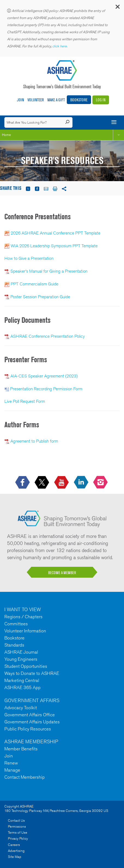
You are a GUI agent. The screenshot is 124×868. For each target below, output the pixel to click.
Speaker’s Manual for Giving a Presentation (49, 271)
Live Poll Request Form (25, 401)
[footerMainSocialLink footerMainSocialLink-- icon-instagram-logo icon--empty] (101, 483)
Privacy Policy (18, 838)
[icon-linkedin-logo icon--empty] (82, 483)
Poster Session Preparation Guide (40, 297)
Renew (11, 763)
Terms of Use (18, 832)
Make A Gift (56, 100)
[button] (117, 8)
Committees (16, 624)
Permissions (17, 826)
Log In (101, 100)
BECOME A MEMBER (62, 573)
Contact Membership (25, 777)
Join (20, 100)
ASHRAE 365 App (22, 687)
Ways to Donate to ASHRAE (32, 673)
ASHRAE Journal (21, 652)
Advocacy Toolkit (21, 708)
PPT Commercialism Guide (34, 284)
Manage (12, 770)
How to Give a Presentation (29, 258)
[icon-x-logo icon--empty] (42, 483)
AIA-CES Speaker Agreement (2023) (44, 376)
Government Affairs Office (30, 715)
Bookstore (79, 100)
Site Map (15, 857)
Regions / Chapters (23, 617)
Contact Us (16, 820)
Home (6, 135)
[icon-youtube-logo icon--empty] (62, 483)
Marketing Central (22, 680)
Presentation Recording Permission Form (46, 389)
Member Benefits (21, 749)
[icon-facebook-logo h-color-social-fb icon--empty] (23, 483)
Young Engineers (21, 659)
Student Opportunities (26, 666)
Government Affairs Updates (32, 722)
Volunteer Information (25, 631)
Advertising (16, 851)
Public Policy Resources (28, 729)
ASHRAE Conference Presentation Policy (48, 336)
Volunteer (36, 100)
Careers (14, 845)
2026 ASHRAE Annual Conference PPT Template (56, 233)
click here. (60, 46)
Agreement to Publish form (34, 441)
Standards (14, 645)
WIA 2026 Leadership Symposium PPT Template (54, 246)
